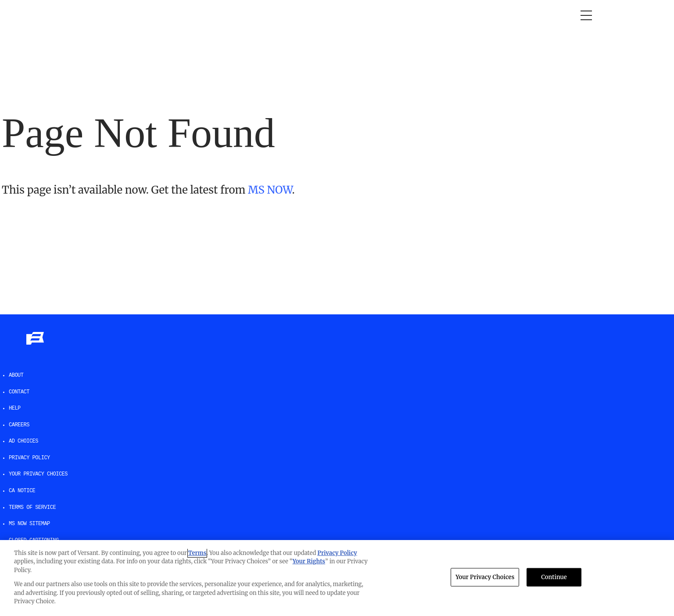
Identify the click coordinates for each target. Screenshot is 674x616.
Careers (19, 425)
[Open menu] (586, 15)
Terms (197, 553)
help (15, 408)
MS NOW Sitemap (29, 524)
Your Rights (309, 561)
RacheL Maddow (186, 15)
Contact (19, 392)
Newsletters (398, 15)
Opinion (77, 15)
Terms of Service (32, 508)
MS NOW (270, 190)
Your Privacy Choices (38, 474)
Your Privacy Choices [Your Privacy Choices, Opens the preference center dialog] (485, 577)
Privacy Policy (29, 458)
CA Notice (22, 491)
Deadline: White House (266, 15)
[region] (337, 578)
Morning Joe (124, 15)
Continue (554, 577)
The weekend (341, 15)
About (16, 375)
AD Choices (23, 441)
